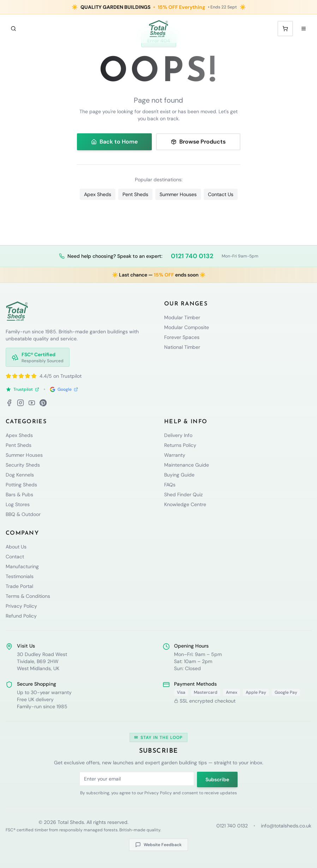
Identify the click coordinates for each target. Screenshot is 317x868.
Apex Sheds (98, 194)
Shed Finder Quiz (183, 494)
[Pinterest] (43, 403)
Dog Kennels (20, 475)
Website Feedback (158, 845)
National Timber (182, 347)
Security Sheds (23, 465)
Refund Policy (21, 616)
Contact (15, 557)
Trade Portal (19, 586)
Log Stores (18, 504)
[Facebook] (9, 403)
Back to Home (114, 142)
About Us (16, 547)
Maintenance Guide (187, 465)
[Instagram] (20, 403)
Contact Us (221, 194)
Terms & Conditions (28, 596)
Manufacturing (22, 566)
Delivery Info (178, 435)
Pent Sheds (135, 194)
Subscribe (217, 779)
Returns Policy (180, 445)
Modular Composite (187, 327)
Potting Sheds (21, 485)
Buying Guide (179, 475)
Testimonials (20, 576)
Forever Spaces (182, 337)
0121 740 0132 (192, 256)
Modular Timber (182, 317)
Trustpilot (22, 389)
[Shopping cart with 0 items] (285, 29)
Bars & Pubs (19, 494)
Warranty (175, 455)
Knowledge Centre (185, 504)
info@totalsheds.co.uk (286, 826)
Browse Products (198, 142)
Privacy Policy (21, 606)
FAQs (170, 485)
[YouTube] (32, 403)
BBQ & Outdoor (23, 514)
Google (64, 389)
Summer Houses (178, 194)
